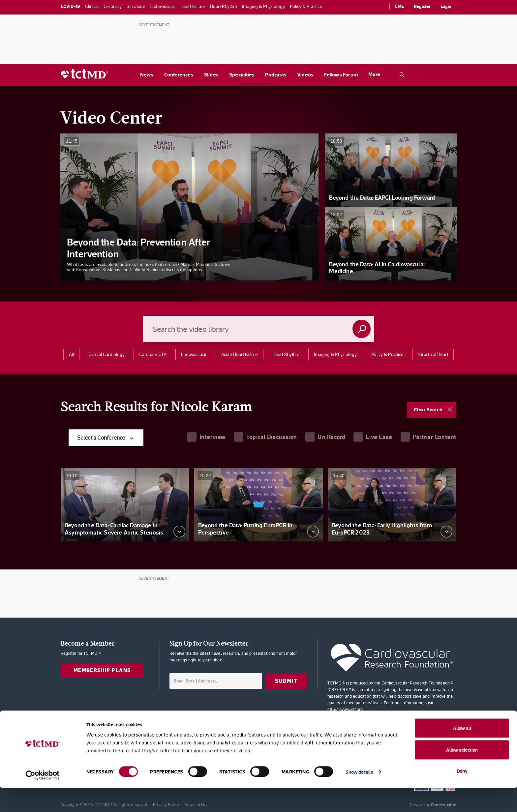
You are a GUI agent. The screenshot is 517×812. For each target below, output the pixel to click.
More (374, 74)
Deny (462, 795)
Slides (211, 75)
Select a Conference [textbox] (103, 438)
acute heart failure (240, 354)
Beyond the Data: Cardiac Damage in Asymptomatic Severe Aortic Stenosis (114, 529)
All (71, 354)
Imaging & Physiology (335, 354)
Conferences (179, 75)
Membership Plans (104, 671)
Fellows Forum (341, 75)
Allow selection (462, 774)
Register (422, 6)
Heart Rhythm (286, 354)
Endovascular (194, 354)
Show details (359, 796)
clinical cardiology (106, 354)
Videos (305, 75)
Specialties (242, 75)
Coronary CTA (153, 354)
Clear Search (428, 410)
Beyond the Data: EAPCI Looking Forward (382, 198)
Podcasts (276, 75)
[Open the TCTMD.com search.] (402, 75)
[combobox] (108, 438)
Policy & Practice (387, 354)
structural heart (433, 354)
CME (399, 6)
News (147, 75)
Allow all (462, 752)
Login (446, 6)
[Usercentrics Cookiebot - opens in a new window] (43, 799)
